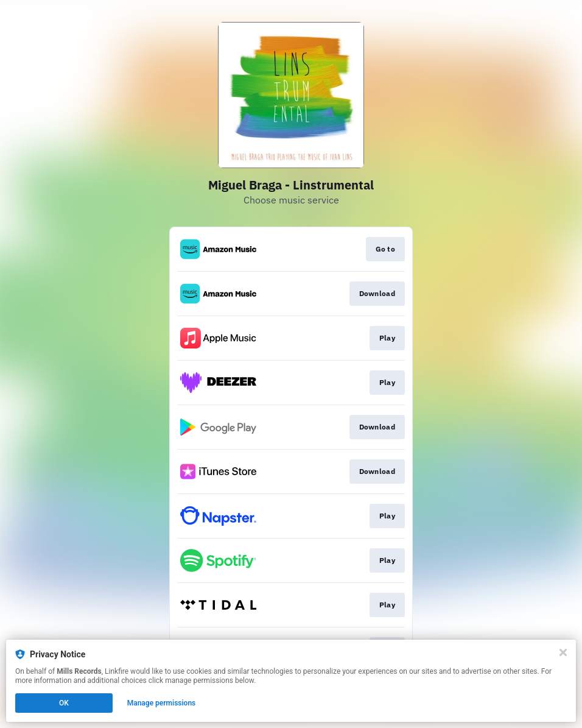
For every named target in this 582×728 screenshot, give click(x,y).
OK (64, 703)
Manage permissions (162, 703)
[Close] (563, 652)
